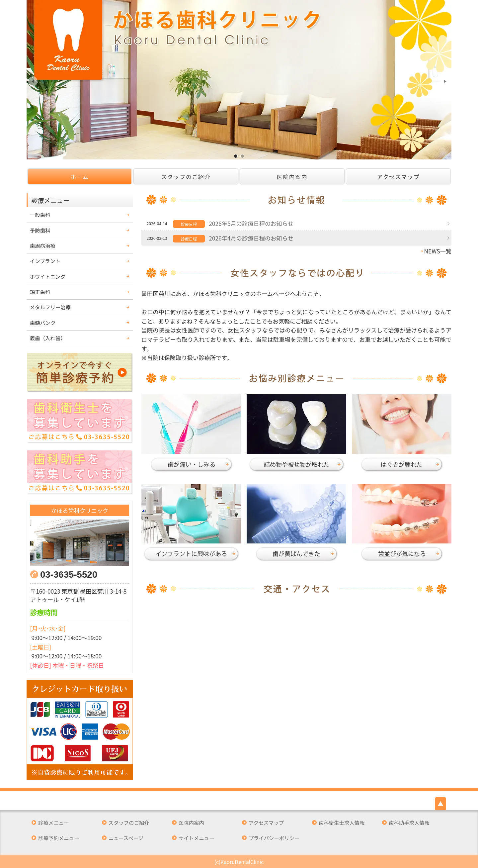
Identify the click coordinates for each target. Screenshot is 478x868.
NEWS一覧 (438, 251)
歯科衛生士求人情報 (342, 823)
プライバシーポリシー (274, 838)
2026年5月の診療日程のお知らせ (251, 223)
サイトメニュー (197, 838)
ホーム (80, 177)
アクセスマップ (398, 177)
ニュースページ (126, 838)
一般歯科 (40, 215)
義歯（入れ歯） (48, 338)
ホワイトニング (48, 276)
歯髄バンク (43, 323)
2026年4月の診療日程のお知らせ (251, 238)
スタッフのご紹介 (186, 177)
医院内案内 (292, 177)
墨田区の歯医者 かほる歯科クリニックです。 (236, 156)
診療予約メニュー (59, 838)
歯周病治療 (43, 245)
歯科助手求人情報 (409, 823)
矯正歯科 (40, 292)
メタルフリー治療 (50, 307)
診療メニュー (53, 823)
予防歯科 (40, 230)
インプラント (45, 261)
